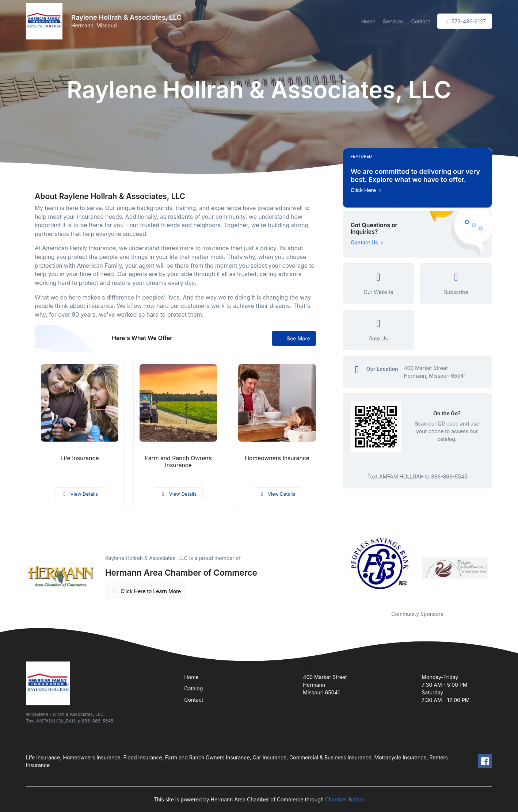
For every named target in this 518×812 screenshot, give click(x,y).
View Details (80, 494)
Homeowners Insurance (277, 458)
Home (368, 21)
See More (294, 338)
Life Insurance (80, 458)
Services (393, 21)
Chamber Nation (345, 799)
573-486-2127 (465, 21)
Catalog (193, 688)
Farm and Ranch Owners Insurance (178, 462)
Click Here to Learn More (146, 591)
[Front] (46, 21)
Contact (420, 21)
